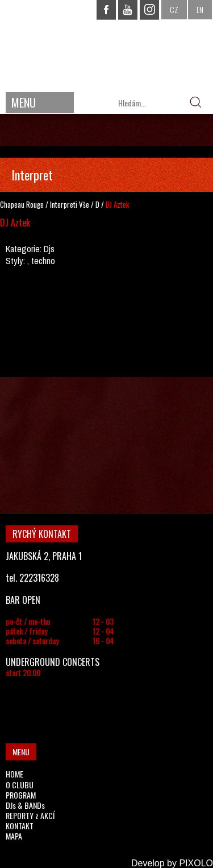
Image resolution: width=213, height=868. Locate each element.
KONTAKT (20, 826)
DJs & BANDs (25, 805)
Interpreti (64, 204)
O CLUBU (20, 785)
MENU (24, 102)
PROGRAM (21, 795)
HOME (14, 774)
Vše (84, 204)
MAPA (14, 836)
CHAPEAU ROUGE (107, 45)
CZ (174, 9)
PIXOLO (196, 863)
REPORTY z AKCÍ (30, 815)
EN (200, 9)
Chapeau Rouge (22, 204)
